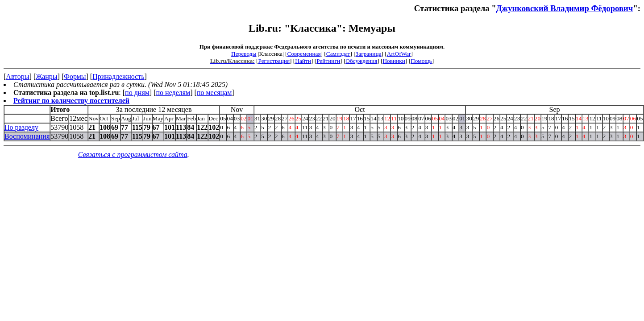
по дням (137, 93)
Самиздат (338, 54)
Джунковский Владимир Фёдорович (565, 8)
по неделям (173, 93)
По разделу (21, 127)
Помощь (421, 61)
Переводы (244, 54)
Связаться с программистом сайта (133, 154)
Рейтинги (328, 61)
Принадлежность (118, 76)
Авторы (17, 76)
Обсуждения (361, 61)
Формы (75, 76)
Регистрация (274, 61)
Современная (304, 54)
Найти (303, 61)
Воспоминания (27, 136)
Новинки (394, 61)
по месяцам (214, 93)
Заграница (369, 54)
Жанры (46, 76)
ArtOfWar (399, 54)
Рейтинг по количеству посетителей (71, 101)
